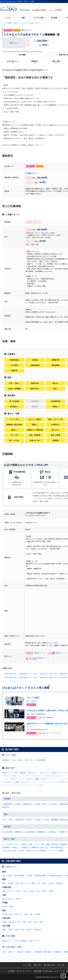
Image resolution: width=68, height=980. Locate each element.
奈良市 (51, 883)
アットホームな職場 (55, 851)
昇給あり (39, 820)
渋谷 (4, 876)
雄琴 (44, 883)
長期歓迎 (43, 851)
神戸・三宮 (36, 883)
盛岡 (44, 891)
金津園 (38, 914)
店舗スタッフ (7, 773)
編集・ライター (41, 779)
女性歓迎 (18, 804)
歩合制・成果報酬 (51, 820)
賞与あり (30, 820)
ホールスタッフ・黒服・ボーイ (14, 782)
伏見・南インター (22, 883)
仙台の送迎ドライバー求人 (28, 677)
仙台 (31, 30)
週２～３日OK (19, 851)
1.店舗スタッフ (31, 173)
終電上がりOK (32, 851)
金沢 (4, 899)
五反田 (30, 876)
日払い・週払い (8, 820)
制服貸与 (63, 832)
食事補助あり (42, 832)
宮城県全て (6, 760)
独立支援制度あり (58, 847)
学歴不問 (6, 807)
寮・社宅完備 (7, 832)
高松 (30, 922)
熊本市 (29, 930)
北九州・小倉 (19, 930)
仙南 (20, 760)
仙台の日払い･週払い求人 (49, 677)
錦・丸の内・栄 (16, 914)
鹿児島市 (38, 930)
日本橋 (11, 883)
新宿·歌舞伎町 (19, 876)
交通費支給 (18, 832)
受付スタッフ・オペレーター (39, 773)
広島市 (5, 922)
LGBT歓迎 (53, 804)
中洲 (10, 930)
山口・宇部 (22, 922)
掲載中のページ (35, 653)
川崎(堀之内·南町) (56, 876)
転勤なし (16, 847)
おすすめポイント (13, 61)
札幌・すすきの (8, 891)
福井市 (18, 899)
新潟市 (5, 907)
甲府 (11, 907)
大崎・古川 (29, 760)
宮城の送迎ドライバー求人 (28, 674)
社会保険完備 (30, 832)
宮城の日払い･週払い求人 (49, 674)
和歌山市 (60, 883)
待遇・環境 (56, 61)
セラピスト (49, 776)
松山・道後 (39, 922)
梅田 (4, 883)
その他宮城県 (41, 760)
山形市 (51, 891)
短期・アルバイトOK (37, 844)
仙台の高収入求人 (11, 677)
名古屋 (5, 914)
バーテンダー (61, 782)
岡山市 (12, 922)
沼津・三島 (28, 914)
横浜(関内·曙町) (41, 876)
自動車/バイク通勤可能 (30, 847)
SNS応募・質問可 (40, 804)
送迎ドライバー (58, 773)
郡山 (38, 891)
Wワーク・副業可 (20, 844)
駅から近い (45, 847)
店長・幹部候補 (20, 773)
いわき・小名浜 (28, 891)
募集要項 (34, 61)
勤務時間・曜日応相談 (43, 952)
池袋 (10, 876)
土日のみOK (7, 851)
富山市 (11, 899)
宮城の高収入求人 (11, 674)
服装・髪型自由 (52, 844)
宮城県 (26, 30)
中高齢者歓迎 (7, 804)
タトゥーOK (7, 844)
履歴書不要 (27, 804)
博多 (4, 930)
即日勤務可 (6, 847)
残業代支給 (20, 820)
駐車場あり (53, 832)
